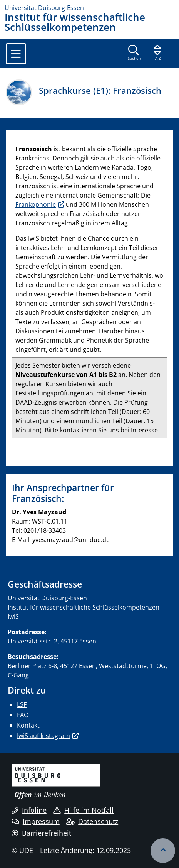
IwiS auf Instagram (43, 736)
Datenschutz (92, 821)
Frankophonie (36, 204)
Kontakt (28, 725)
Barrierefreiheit (41, 833)
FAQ (23, 715)
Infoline (29, 810)
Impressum (36, 821)
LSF (22, 704)
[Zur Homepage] (89, 8)
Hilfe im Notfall (83, 810)
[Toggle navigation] (16, 54)
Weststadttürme (123, 666)
